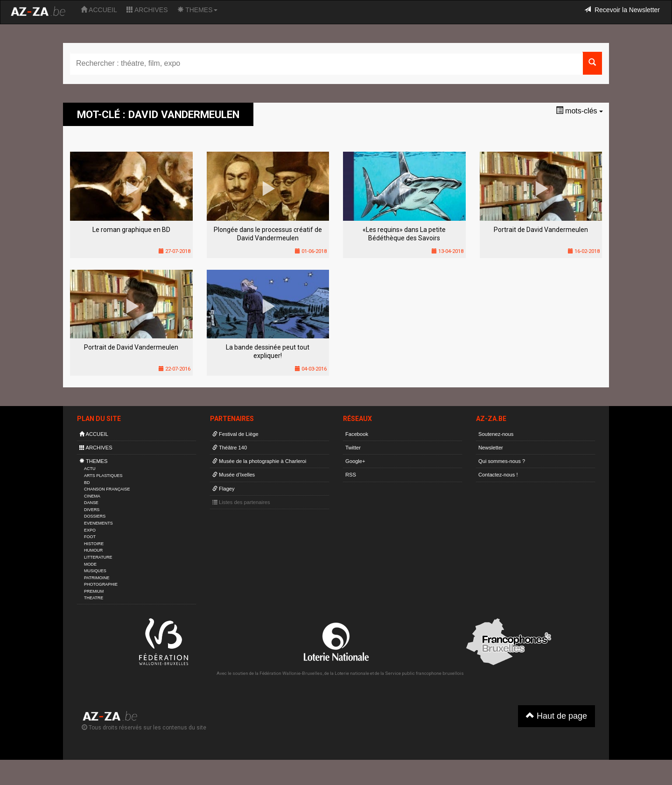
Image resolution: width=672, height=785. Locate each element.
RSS (351, 475)
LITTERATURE (98, 557)
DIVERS (92, 510)
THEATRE (94, 598)
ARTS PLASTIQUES (103, 476)
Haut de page (556, 716)
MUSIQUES (95, 571)
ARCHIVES (147, 10)
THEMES (197, 10)
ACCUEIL (99, 10)
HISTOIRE (94, 544)
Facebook (357, 434)
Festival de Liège (235, 434)
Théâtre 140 (230, 448)
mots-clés (579, 111)
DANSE (91, 503)
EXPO (90, 530)
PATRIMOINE (97, 578)
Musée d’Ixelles (234, 475)
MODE (90, 564)
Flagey (224, 489)
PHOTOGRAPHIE (101, 584)
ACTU (90, 469)
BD (87, 483)
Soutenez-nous (496, 434)
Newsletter (491, 448)
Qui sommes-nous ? (502, 461)
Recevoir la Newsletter (622, 10)
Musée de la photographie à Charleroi (259, 461)
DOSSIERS (95, 516)
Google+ (355, 461)
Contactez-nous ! (498, 475)
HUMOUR (93, 550)
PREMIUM (94, 591)
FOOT (90, 537)
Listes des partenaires (241, 502)
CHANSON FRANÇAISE (107, 489)
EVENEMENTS (98, 523)
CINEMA (92, 496)
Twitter (353, 448)
